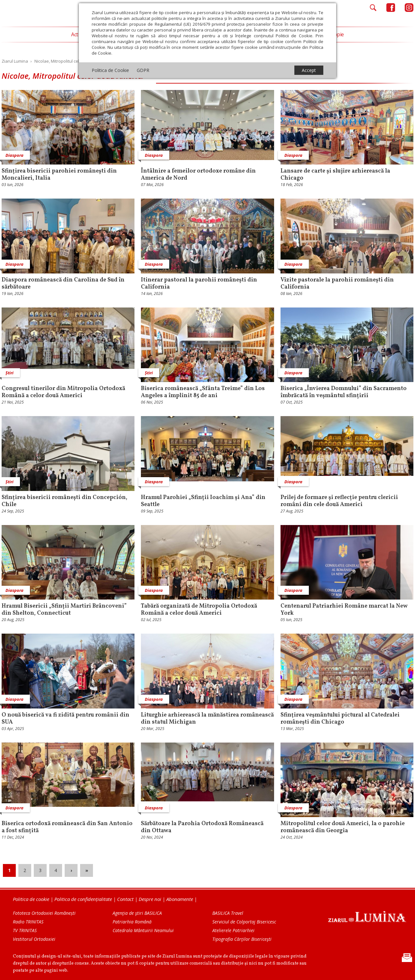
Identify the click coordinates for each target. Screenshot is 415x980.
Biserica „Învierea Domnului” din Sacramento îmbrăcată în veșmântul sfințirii (344, 392)
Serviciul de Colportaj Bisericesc (244, 922)
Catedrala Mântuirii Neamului (143, 930)
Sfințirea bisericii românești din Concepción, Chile (65, 501)
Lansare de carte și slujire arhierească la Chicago (335, 175)
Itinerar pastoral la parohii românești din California (199, 284)
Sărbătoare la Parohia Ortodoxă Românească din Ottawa (202, 827)
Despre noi (150, 899)
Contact (125, 899)
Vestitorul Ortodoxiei (34, 939)
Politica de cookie (31, 899)
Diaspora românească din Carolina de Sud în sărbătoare (63, 284)
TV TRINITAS (25, 930)
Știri (149, 373)
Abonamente (180, 899)
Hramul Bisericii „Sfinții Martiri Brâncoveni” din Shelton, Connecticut (64, 610)
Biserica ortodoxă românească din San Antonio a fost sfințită (67, 827)
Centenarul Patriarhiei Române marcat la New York (344, 610)
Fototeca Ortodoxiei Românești (44, 913)
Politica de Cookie (110, 70)
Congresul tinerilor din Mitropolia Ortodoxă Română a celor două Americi (63, 392)
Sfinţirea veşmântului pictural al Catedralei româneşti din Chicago (340, 719)
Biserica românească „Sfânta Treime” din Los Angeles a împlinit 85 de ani (203, 392)
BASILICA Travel (228, 913)
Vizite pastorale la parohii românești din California (337, 284)
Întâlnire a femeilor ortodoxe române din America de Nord (198, 175)
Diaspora (154, 155)
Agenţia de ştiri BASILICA (137, 913)
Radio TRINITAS (28, 922)
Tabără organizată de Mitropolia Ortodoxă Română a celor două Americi (199, 610)
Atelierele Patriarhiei (233, 930)
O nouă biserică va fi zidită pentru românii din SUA (65, 719)
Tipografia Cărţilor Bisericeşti (242, 939)
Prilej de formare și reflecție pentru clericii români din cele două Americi (339, 501)
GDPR (143, 70)
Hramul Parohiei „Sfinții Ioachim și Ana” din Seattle (203, 501)
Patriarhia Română (132, 922)
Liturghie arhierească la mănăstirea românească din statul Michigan (207, 719)
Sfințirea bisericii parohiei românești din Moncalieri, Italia (59, 175)
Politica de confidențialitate (83, 899)
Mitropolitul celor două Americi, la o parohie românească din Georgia (343, 827)
